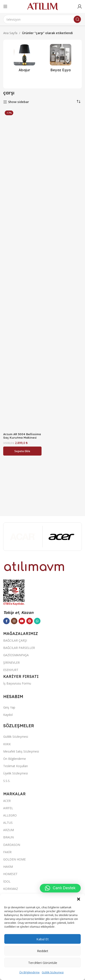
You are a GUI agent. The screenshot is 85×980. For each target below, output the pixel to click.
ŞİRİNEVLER (11, 663)
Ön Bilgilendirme (29, 972)
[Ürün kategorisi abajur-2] (25, 59)
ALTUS (8, 823)
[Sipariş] (79, 101)
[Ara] (42, 19)
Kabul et (42, 939)
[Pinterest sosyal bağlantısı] (30, 621)
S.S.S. (7, 781)
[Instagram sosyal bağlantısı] (14, 621)
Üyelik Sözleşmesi (16, 773)
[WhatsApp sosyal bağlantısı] (37, 621)
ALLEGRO (10, 815)
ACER (7, 801)
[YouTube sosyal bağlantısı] (22, 621)
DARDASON (12, 845)
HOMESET (10, 874)
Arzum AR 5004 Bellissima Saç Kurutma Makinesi (22, 436)
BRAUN (8, 837)
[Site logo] (43, 6)
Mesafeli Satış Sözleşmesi (21, 751)
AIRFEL (8, 808)
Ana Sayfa (10, 33)
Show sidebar (19, 102)
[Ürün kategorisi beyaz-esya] (61, 59)
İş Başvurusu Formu (17, 683)
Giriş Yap (9, 707)
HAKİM (8, 867)
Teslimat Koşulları (16, 766)
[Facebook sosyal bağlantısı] (6, 621)
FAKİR (7, 852)
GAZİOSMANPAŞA (16, 655)
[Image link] (34, 566)
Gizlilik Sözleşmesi (53, 972)
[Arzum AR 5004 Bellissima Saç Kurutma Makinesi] (22, 270)
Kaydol (8, 715)
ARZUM (9, 830)
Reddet (43, 951)
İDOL (7, 881)
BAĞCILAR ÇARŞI (15, 640)
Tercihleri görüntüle (43, 963)
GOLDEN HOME (14, 859)
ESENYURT (11, 670)
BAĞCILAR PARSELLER (19, 648)
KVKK (7, 744)
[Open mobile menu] (5, 6)
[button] (79, 899)
